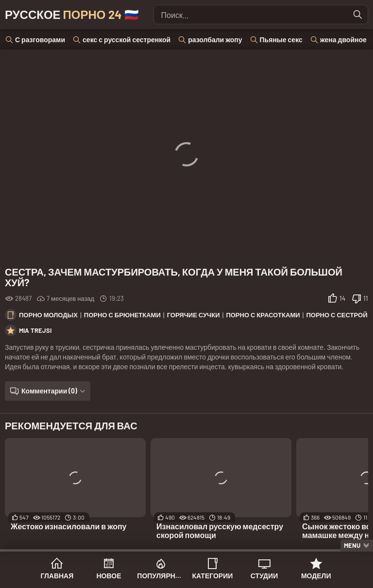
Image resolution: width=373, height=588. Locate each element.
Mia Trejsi (35, 330)
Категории (212, 576)
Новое (109, 576)
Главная (57, 576)
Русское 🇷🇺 (72, 14)
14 (342, 298)
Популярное (161, 576)
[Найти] (358, 15)
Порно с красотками (263, 315)
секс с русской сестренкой (127, 40)
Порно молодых (48, 315)
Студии (264, 576)
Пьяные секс (281, 40)
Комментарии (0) (49, 391)
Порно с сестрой (337, 315)
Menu (352, 545)
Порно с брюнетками (122, 315)
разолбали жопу (215, 40)
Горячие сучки (194, 315)
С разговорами (40, 40)
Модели (316, 576)
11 (366, 298)
